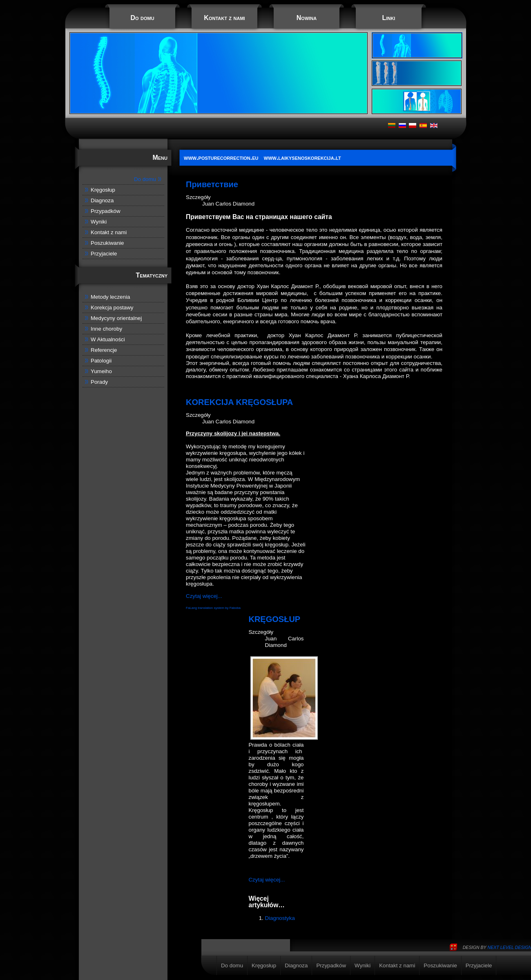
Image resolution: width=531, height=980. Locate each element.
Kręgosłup (103, 190)
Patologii (101, 361)
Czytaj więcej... (204, 596)
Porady (99, 382)
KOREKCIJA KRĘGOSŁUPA (239, 402)
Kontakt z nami (224, 18)
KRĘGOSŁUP (274, 619)
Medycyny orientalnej (116, 318)
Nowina (307, 18)
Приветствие (212, 184)
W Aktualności (108, 339)
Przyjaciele (104, 254)
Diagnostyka (280, 918)
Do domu (142, 18)
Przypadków (106, 211)
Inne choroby (106, 329)
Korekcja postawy (112, 308)
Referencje (104, 350)
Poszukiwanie (107, 243)
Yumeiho (101, 371)
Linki (389, 18)
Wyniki (99, 222)
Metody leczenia (110, 297)
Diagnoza (102, 200)
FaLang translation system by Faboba (213, 608)
